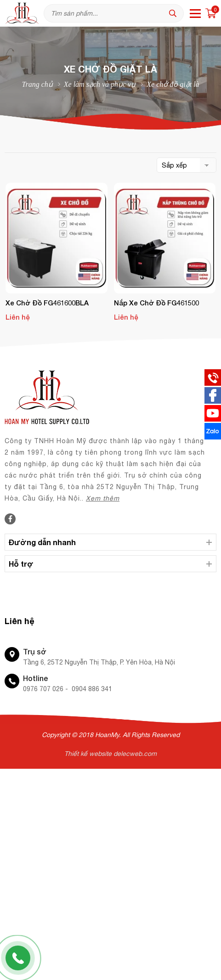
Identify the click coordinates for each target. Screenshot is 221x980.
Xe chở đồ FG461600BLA (47, 303)
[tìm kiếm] (175, 13)
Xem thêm (103, 498)
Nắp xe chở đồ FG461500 (156, 303)
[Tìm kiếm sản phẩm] (114, 13)
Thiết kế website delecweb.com (110, 754)
